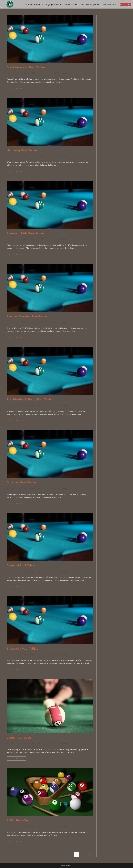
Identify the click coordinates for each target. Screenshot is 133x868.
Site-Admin (14, 73)
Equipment (48, 73)
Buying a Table (54, 5)
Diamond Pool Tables (21, 565)
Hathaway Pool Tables (22, 150)
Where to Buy (71, 5)
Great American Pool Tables (26, 67)
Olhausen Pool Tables (22, 482)
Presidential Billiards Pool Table (29, 399)
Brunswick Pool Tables (22, 649)
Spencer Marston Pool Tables (27, 316)
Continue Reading (17, 87)
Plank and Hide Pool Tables (26, 233)
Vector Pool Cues (19, 738)
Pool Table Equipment (90, 5)
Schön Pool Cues (18, 820)
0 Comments (62, 73)
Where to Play (109, 5)
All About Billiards (34, 5)
